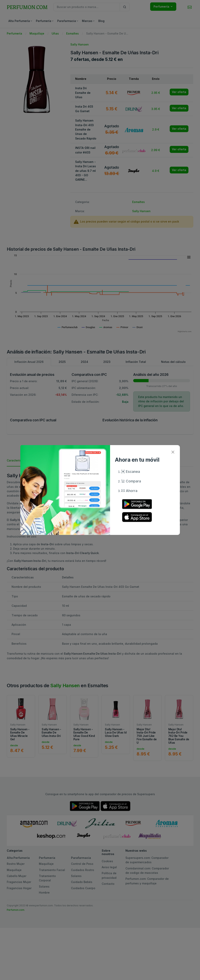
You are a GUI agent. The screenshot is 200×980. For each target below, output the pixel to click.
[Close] (173, 452)
